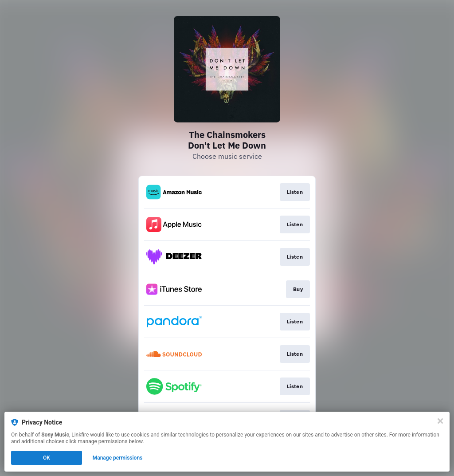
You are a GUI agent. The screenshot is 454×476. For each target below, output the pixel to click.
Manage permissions (118, 458)
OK (47, 458)
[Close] (440, 421)
